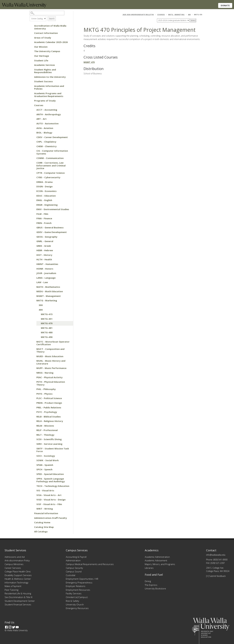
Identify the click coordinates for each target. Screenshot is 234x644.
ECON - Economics (46, 191)
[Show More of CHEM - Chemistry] (33, 146)
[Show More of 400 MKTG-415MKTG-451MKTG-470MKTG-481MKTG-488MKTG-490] (36, 310)
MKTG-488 (47, 332)
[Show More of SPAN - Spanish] (33, 465)
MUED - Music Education (50, 356)
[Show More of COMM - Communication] (33, 158)
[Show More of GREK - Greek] (33, 246)
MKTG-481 (47, 328)
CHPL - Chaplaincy (46, 142)
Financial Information (46, 513)
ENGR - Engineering (47, 205)
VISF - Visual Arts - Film (49, 504)
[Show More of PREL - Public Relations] (33, 407)
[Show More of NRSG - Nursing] (33, 373)
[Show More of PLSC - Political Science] (33, 398)
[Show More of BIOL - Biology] (33, 133)
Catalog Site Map (44, 527)
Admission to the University (50, 77)
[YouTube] (17, 627)
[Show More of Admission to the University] (31, 77)
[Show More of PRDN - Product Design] (33, 403)
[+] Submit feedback (216, 576)
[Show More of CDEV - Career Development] (33, 137)
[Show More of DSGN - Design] (33, 186)
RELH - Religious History (50, 421)
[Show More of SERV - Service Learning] (33, 444)
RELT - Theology (45, 435)
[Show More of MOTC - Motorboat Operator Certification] (33, 342)
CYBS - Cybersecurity (48, 177)
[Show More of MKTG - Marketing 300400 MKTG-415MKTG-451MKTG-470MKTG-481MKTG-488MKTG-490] (33, 300)
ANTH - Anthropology (49, 114)
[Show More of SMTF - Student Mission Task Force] (33, 448)
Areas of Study (43, 38)
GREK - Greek (44, 246)
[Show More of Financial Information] (31, 513)
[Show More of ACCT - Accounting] (33, 110)
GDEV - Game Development (52, 232)
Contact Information (46, 33)
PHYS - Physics (44, 394)
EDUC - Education (46, 196)
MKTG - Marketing (47, 300)
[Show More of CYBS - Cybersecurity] (33, 177)
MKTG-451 (47, 319)
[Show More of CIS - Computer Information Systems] (33, 151)
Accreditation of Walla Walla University (50, 27)
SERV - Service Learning (49, 444)
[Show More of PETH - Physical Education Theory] (33, 382)
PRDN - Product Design (49, 403)
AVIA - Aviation (45, 128)
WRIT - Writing (45, 509)
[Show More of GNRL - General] (33, 241)
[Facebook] (6, 627)
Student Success (44, 81)
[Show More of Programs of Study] (31, 101)
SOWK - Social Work (48, 460)
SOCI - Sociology (46, 456)
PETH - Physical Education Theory (51, 383)
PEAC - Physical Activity (49, 377)
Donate (225, 5)
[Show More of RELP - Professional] (33, 430)
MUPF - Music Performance (51, 368)
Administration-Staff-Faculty (51, 518)
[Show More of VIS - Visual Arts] (33, 490)
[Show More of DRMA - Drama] (33, 182)
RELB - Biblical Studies (49, 417)
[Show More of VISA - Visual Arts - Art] (33, 495)
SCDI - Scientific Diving (49, 439)
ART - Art (41, 119)
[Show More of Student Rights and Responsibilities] (31, 70)
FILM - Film (42, 214)
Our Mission (41, 47)
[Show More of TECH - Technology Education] (33, 486)
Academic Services (45, 65)
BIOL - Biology (44, 133)
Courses (39, 105)
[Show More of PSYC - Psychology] (33, 412)
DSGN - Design (44, 186)
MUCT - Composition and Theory (50, 350)
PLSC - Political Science (49, 398)
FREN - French (44, 223)
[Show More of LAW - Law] (33, 282)
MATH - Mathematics (48, 287)
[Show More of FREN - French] (33, 223)
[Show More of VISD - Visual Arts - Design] (33, 500)
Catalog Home (42, 522)
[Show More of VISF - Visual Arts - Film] (33, 504)
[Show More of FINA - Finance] (33, 218)
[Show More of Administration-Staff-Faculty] (31, 518)
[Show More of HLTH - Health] (33, 259)
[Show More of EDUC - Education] (33, 196)
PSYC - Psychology (47, 412)
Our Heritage (42, 56)
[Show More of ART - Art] (33, 119)
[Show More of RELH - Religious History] (33, 421)
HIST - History (44, 255)
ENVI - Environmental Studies (53, 209)
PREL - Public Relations (49, 407)
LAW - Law (42, 282)
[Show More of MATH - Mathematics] (33, 287)
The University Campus (47, 51)
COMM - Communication (50, 158)
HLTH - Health (44, 259)
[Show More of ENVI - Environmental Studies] (33, 209)
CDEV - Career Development (52, 137)
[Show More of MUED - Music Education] (33, 356)
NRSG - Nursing (45, 373)
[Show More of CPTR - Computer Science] (33, 173)
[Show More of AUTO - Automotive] (33, 123)
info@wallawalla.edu (216, 555)
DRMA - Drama (44, 182)
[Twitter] (14, 627)
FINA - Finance (44, 218)
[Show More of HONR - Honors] (33, 269)
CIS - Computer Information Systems (52, 152)
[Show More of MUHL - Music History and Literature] (33, 361)
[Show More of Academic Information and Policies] (31, 86)
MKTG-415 (47, 314)
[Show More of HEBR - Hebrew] (33, 250)
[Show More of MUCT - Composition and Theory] (33, 349)
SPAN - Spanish (45, 465)
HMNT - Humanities (47, 264)
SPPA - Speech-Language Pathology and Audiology (51, 480)
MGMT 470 (89, 62)
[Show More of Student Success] (31, 81)
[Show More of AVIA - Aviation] (33, 128)
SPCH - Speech (44, 469)
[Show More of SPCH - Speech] (33, 469)
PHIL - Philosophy (46, 389)
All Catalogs (41, 531)
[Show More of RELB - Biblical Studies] (33, 417)
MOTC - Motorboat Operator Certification (53, 343)
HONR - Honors (45, 269)
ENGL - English (44, 200)
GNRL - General (45, 241)
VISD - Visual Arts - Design (51, 500)
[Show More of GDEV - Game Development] (33, 232)
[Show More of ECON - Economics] (33, 191)
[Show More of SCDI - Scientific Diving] (33, 439)
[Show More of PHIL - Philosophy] (33, 389)
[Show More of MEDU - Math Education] (33, 291)
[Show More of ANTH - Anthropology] (33, 114)
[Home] (24, 7)
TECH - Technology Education (53, 486)
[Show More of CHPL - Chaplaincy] (33, 142)
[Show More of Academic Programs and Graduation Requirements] (31, 93)
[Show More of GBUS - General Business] (33, 227)
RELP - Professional (47, 430)
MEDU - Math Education (50, 291)
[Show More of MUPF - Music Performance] (33, 368)
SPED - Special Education (50, 474)
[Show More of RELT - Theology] (33, 435)
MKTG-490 (47, 337)
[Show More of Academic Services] (31, 65)
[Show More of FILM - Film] (33, 214)
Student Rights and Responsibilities (45, 71)
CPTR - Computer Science (51, 173)
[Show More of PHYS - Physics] (33, 394)
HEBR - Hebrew (45, 250)
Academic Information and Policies (49, 87)
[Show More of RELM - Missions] (33, 426)
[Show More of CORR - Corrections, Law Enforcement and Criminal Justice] (33, 163)
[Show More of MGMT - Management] (33, 296)
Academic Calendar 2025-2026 (51, 42)
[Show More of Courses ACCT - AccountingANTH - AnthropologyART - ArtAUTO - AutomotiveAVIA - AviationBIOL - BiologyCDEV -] (31, 105)
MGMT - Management (49, 296)
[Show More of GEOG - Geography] (33, 237)
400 (41, 310)
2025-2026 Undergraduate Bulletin (138, 15)
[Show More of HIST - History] (33, 255)
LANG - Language (46, 278)
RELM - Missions (45, 426)
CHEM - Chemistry (46, 146)
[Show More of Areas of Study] (31, 38)
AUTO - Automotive (47, 123)
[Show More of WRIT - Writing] (33, 509)
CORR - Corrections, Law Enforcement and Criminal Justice (51, 165)
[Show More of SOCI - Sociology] (33, 456)
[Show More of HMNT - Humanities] (33, 264)
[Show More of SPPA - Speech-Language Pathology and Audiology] (33, 479)
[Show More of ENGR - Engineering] (33, 205)
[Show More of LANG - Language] (33, 278)
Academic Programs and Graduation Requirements (49, 95)
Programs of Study (45, 101)
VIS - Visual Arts (45, 490)
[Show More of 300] (36, 305)
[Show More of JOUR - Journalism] (33, 273)
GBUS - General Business (50, 227)
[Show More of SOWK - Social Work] (33, 460)
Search (52, 19)
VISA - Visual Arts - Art (49, 495)
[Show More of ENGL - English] (33, 200)
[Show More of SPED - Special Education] (33, 474)
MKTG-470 (47, 323)
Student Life (41, 60)
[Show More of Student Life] (31, 60)
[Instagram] (10, 627)
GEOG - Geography (47, 237)
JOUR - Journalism (46, 273)
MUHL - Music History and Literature (51, 362)
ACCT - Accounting (47, 110)
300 (41, 305)
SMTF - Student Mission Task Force (53, 450)
